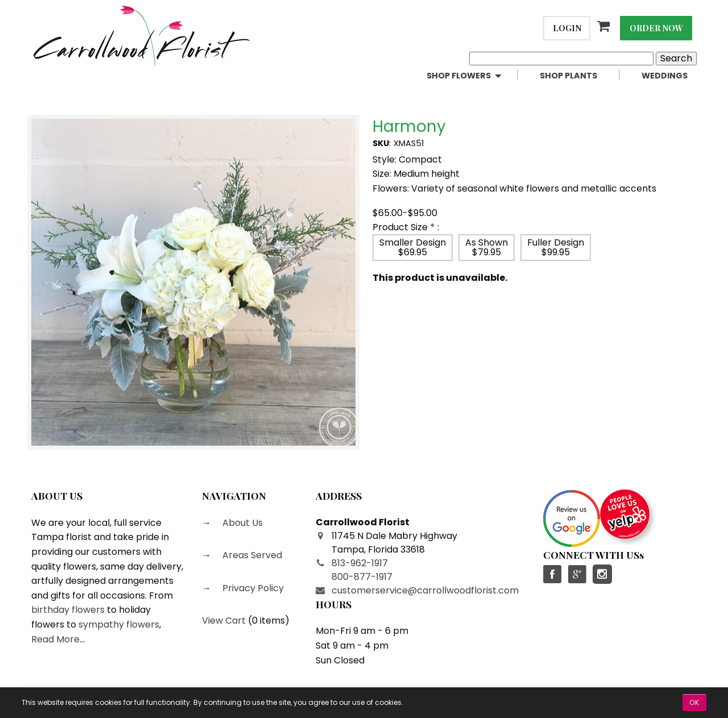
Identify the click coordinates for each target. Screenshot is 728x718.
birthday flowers (68, 610)
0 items (268, 621)
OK (694, 702)
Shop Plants (568, 76)
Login (567, 28)
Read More (55, 639)
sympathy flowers (119, 624)
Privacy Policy (252, 588)
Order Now (656, 28)
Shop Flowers (459, 76)
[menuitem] (474, 76)
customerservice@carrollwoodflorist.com (425, 590)
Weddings (665, 76)
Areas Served (251, 555)
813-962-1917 (360, 563)
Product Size (400, 227)
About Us (241, 523)
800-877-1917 (362, 577)
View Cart (224, 621)
